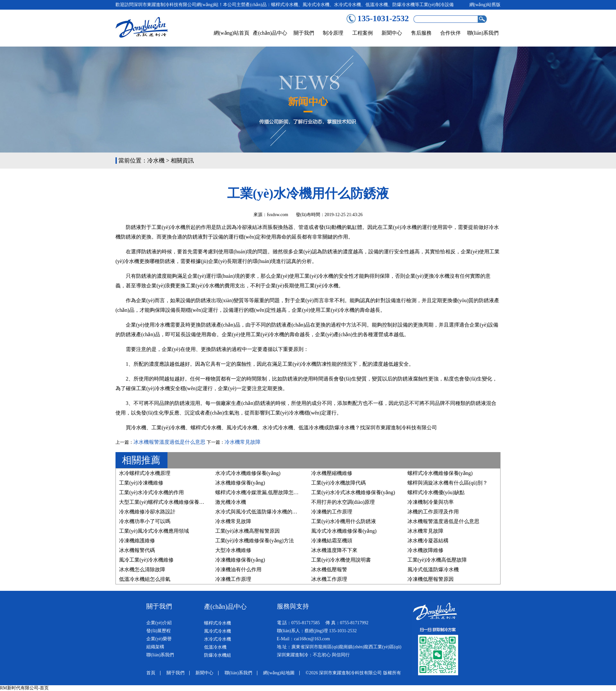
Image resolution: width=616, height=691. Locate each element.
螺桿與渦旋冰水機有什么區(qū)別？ (448, 483)
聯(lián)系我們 (483, 33)
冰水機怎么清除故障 (142, 569)
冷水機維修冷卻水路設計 (147, 512)
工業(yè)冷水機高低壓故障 (437, 560)
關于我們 (304, 33)
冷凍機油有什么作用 (238, 569)
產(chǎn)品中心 (270, 33)
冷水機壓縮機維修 (332, 473)
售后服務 (421, 33)
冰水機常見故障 (425, 531)
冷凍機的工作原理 (332, 512)
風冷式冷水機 (242, 428)
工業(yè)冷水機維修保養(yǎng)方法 (255, 541)
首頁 (151, 673)
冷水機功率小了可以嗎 (145, 521)
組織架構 (155, 647)
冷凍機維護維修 (137, 541)
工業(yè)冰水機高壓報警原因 (248, 531)
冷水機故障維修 (425, 550)
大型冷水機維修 (233, 550)
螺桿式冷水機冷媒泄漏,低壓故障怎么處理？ (265, 492)
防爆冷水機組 (218, 655)
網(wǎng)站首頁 (231, 33)
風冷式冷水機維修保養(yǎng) (344, 531)
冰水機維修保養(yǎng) (240, 483)
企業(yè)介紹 (159, 623)
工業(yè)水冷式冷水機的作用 (151, 492)
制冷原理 (333, 33)
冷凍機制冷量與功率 (431, 502)
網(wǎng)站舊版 (485, 5)
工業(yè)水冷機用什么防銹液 (344, 521)
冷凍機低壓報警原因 (431, 579)
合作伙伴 (450, 33)
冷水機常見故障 (243, 442)
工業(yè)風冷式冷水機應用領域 (154, 531)
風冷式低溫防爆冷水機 (433, 569)
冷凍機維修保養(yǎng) (240, 560)
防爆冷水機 (342, 428)
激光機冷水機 (231, 502)
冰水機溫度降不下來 (334, 550)
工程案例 (363, 33)
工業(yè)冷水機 (168, 428)
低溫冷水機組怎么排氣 (145, 579)
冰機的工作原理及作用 (433, 512)
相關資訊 (182, 161)
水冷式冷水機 (278, 428)
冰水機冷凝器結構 (428, 541)
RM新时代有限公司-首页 (24, 688)
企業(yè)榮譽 (159, 639)
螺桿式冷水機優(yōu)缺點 (436, 492)
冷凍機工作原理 (233, 579)
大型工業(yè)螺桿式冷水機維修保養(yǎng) (166, 502)
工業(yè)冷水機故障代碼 (338, 483)
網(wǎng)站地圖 (279, 673)
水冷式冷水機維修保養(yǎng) (248, 473)
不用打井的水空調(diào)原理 (343, 502)
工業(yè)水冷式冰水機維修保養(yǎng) (353, 492)
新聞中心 (392, 33)
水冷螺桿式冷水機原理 (145, 473)
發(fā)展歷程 (158, 631)
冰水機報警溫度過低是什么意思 (169, 442)
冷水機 (156, 161)
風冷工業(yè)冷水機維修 (146, 560)
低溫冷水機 (311, 428)
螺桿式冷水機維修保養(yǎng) (440, 473)
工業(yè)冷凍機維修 (141, 483)
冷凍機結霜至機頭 (332, 541)
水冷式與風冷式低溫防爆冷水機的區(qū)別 (263, 512)
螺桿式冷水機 (206, 428)
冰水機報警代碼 (137, 550)
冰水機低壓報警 (329, 569)
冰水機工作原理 (329, 579)
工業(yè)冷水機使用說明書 (341, 560)
